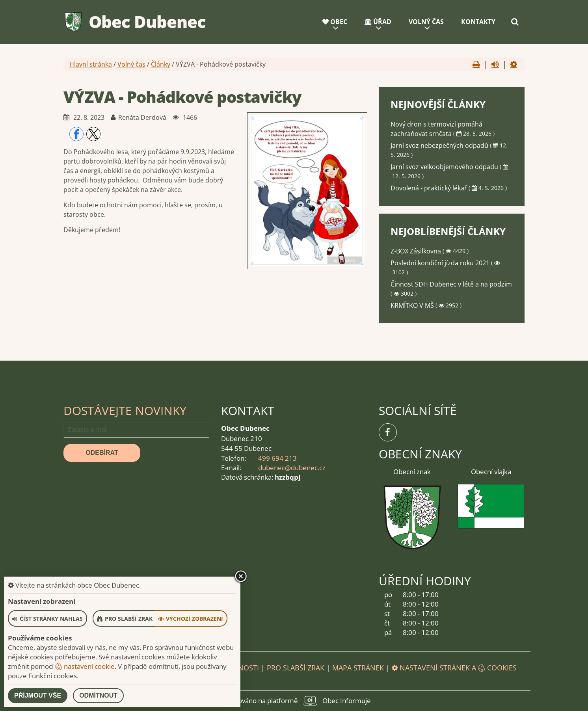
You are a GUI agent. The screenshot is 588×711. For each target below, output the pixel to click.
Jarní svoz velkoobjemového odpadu (445, 167)
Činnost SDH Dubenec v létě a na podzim (451, 284)
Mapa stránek (358, 668)
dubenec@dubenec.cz (292, 468)
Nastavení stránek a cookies (454, 668)
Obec (335, 22)
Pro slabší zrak (296, 668)
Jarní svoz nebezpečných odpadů (440, 145)
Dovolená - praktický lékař (430, 188)
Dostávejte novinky (125, 410)
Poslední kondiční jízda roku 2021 (441, 263)
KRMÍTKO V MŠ (413, 305)
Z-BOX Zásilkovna (417, 251)
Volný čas (426, 22)
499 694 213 (277, 458)
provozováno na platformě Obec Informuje (294, 701)
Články (161, 64)
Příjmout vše (38, 695)
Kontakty (478, 22)
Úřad (378, 22)
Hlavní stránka (91, 64)
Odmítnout (98, 695)
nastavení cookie (85, 666)
